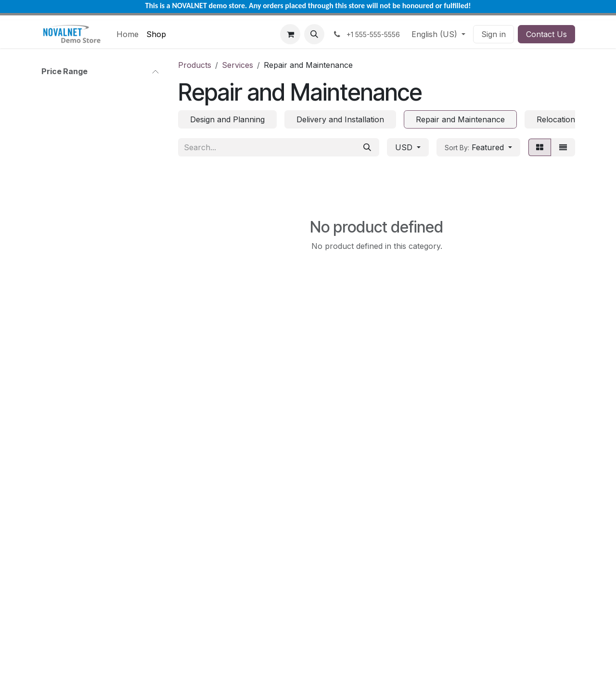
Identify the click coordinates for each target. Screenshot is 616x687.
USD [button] (405, 147)
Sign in (494, 34)
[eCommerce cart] (290, 34)
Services (237, 65)
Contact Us (546, 34)
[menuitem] (128, 34)
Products (195, 65)
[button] (314, 34)
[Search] (367, 147)
